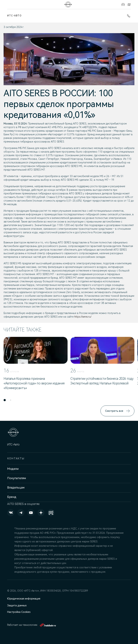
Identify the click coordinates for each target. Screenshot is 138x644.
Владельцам (16, 488)
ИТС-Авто (14, 16)
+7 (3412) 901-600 (129, 16)
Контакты (129, 5)
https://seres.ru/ (83, 317)
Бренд (12, 497)
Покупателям (17, 478)
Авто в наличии (123, 5)
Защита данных (17, 605)
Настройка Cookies (19, 612)
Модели (13, 469)
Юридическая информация (24, 599)
